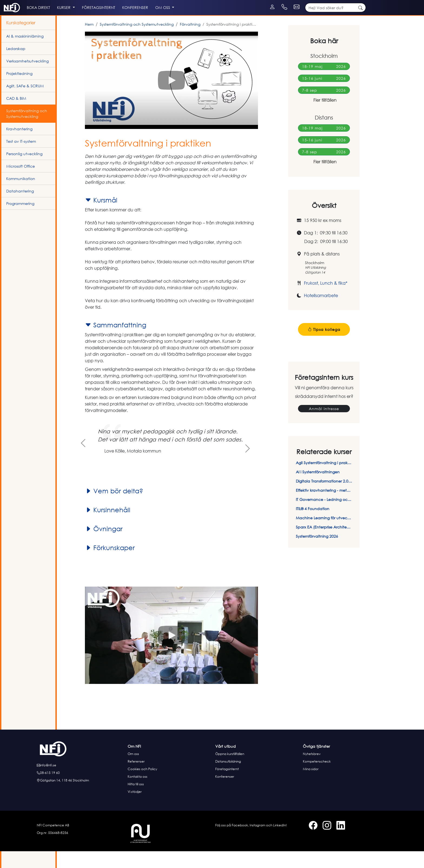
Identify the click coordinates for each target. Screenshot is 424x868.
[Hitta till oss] (81, 797)
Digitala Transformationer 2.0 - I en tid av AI (324, 498)
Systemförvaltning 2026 (317, 553)
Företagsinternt (227, 786)
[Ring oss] (81, 790)
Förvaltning (190, 41)
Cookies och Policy (142, 786)
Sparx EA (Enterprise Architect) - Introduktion (324, 544)
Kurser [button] (88, 19)
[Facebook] (6, 3)
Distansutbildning (228, 778)
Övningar (104, 546)
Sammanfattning (116, 342)
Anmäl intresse (324, 425)
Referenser (136, 778)
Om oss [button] (206, 19)
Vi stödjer (135, 808)
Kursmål (101, 217)
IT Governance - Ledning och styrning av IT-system (324, 516)
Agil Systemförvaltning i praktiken (324, 479)
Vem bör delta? (114, 508)
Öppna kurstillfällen (230, 771)
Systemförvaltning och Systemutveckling (137, 41)
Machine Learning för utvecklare (324, 535)
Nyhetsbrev (312, 771)
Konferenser (225, 793)
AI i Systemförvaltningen (318, 489)
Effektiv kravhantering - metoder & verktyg (324, 507)
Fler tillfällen (324, 117)
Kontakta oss (138, 793)
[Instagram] (11, 3)
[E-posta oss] (81, 782)
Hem (89, 41)
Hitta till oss (136, 801)
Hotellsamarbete (321, 312)
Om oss (133, 771)
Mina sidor (311, 786)
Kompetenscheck (317, 778)
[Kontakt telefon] (323, 3)
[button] (171, 97)
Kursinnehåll (108, 527)
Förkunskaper (110, 564)
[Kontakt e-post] (356, 3)
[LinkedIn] (17, 3)
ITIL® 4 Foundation (313, 525)
